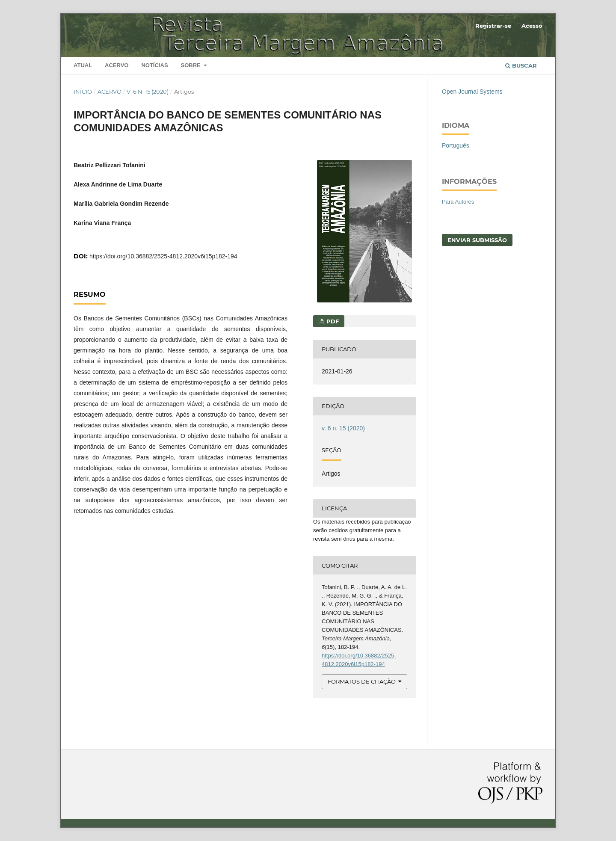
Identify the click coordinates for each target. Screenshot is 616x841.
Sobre (191, 65)
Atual (83, 65)
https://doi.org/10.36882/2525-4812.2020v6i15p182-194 (163, 256)
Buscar (521, 65)
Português (456, 145)
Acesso (532, 26)
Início (83, 92)
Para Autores (458, 202)
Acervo (117, 65)
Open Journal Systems (472, 92)
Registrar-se (493, 26)
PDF (332, 321)
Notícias (154, 65)
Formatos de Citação (362, 681)
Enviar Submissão (477, 240)
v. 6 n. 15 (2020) (148, 92)
